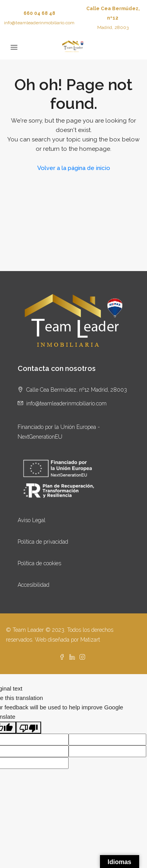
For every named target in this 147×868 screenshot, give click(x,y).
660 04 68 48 (39, 13)
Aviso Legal (32, 520)
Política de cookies (39, 563)
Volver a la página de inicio (74, 168)
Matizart (90, 640)
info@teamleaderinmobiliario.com (39, 23)
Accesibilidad (34, 585)
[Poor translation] (29, 728)
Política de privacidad (43, 542)
